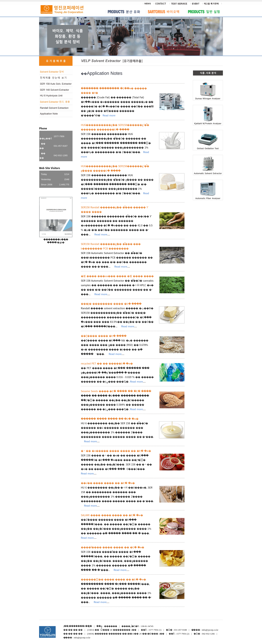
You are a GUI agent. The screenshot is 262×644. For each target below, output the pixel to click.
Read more (109, 115)
